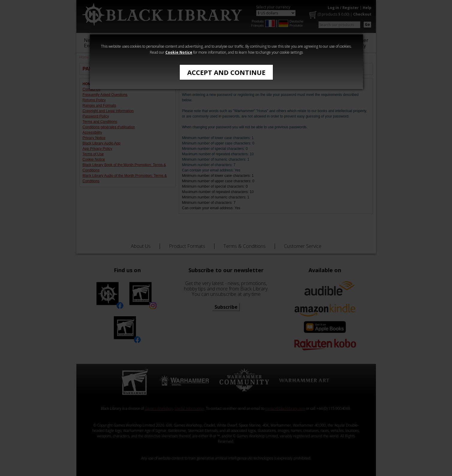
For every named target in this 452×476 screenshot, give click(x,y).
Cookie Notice (179, 52)
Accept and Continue (226, 72)
